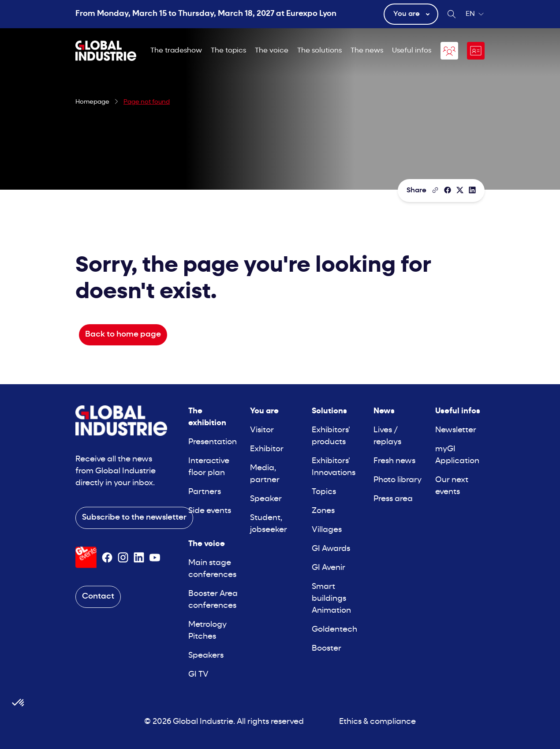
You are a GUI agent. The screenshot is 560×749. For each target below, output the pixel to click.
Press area (393, 499)
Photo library (398, 480)
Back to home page (123, 335)
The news (367, 51)
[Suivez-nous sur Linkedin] (139, 558)
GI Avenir (329, 568)
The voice (272, 51)
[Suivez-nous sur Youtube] (155, 558)
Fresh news (394, 461)
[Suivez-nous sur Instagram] (123, 558)
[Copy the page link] (435, 190)
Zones (323, 511)
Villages (327, 530)
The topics (228, 51)
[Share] (448, 190)
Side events (210, 511)
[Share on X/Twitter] (460, 190)
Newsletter (456, 430)
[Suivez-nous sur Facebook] (107, 558)
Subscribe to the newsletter (134, 518)
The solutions (319, 51)
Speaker (266, 499)
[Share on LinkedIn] (472, 190)
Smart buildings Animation (331, 599)
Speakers (206, 656)
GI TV (198, 675)
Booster (327, 649)
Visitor (262, 430)
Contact (98, 597)
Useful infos (412, 51)
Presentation (213, 442)
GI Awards (331, 549)
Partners (205, 492)
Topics (324, 492)
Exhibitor (267, 449)
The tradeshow (176, 51)
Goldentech (334, 630)
